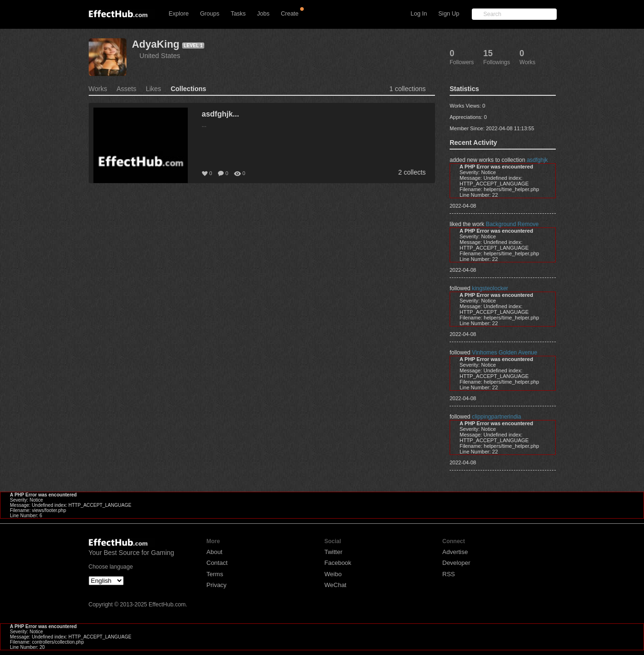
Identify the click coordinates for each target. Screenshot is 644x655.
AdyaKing (156, 44)
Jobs (263, 14)
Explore (179, 14)
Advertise (455, 552)
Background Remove (512, 224)
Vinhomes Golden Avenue (504, 353)
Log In (419, 14)
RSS (449, 574)
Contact (217, 563)
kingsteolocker (490, 288)
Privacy (217, 585)
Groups (210, 14)
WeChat (336, 585)
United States (160, 56)
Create (290, 14)
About (215, 552)
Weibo (333, 574)
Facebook (338, 563)
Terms (215, 574)
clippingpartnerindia (496, 417)
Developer (456, 563)
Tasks (238, 14)
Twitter (334, 552)
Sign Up (449, 14)
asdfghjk (537, 160)
